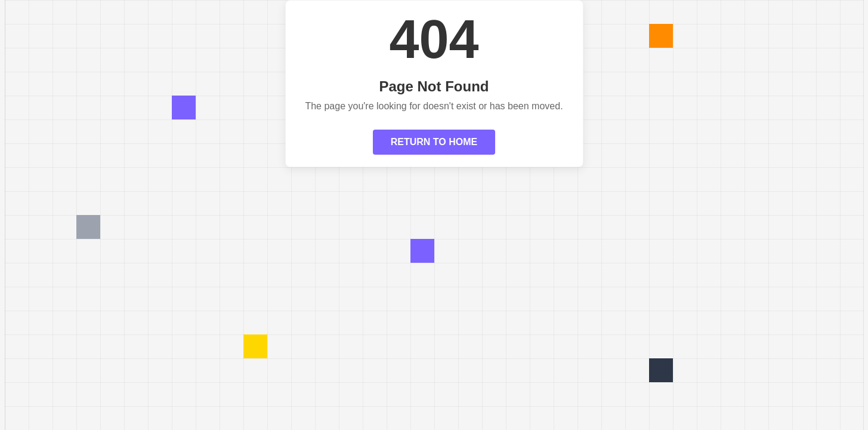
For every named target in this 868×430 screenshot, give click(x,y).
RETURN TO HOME (434, 142)
